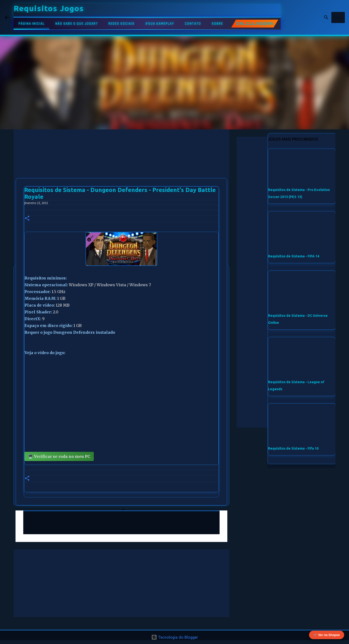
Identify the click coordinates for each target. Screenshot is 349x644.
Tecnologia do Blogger (175, 637)
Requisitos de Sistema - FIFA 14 (294, 256)
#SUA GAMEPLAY (160, 24)
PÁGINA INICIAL (32, 24)
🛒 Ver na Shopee (327, 635)
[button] (27, 219)
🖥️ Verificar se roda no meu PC (59, 456)
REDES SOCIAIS (121, 24)
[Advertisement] (121, 163)
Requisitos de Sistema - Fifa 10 (293, 448)
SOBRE (217, 24)
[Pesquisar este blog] (320, 17)
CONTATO (193, 24)
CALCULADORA (255, 24)
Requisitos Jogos (49, 8)
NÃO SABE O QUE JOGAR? (76, 24)
